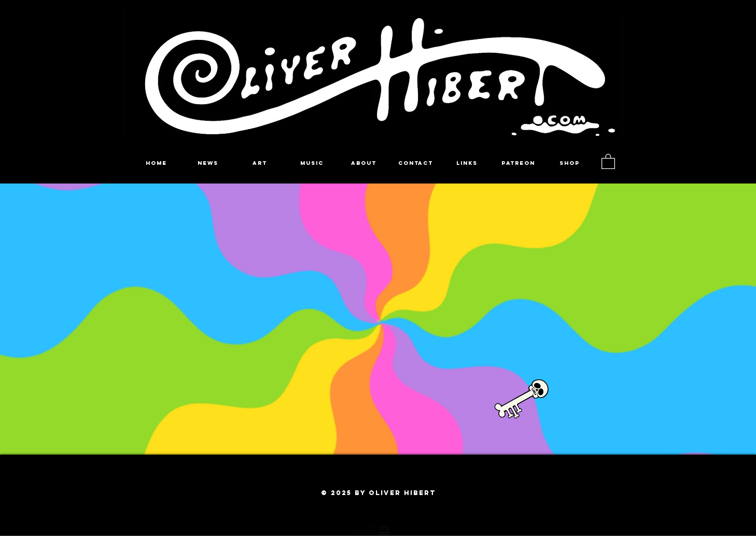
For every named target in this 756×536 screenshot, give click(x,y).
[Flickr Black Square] (372, 530)
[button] (608, 161)
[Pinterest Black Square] (396, 530)
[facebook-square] (360, 530)
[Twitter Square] (384, 530)
